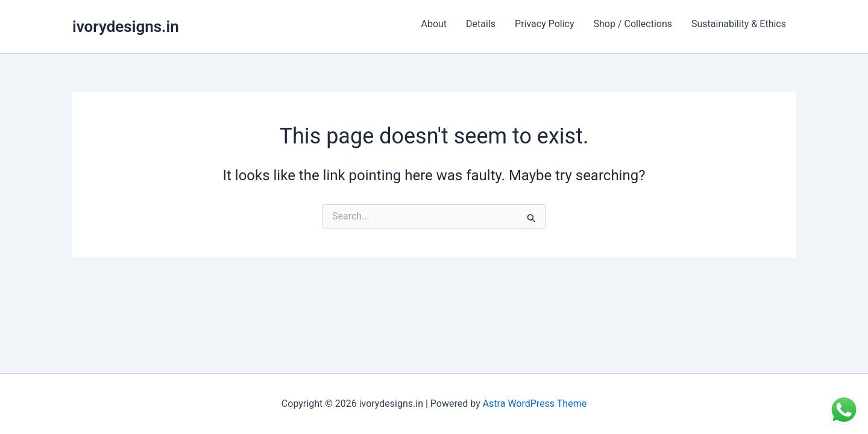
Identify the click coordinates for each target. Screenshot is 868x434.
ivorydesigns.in (126, 27)
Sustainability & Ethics (739, 24)
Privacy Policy (545, 24)
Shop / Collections (633, 24)
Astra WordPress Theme (535, 404)
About (434, 24)
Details (481, 24)
